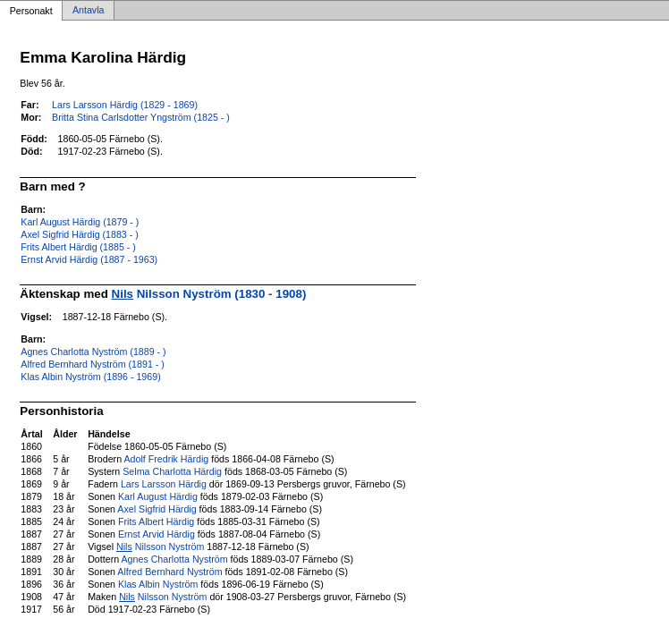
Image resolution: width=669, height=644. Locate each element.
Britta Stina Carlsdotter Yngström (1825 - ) (141, 117)
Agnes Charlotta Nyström (175, 559)
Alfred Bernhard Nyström (169, 572)
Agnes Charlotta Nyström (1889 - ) (93, 352)
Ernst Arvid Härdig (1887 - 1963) (89, 259)
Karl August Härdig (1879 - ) (80, 222)
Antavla (89, 11)
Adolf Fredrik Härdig (166, 459)
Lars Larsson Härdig (164, 484)
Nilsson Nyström (160, 547)
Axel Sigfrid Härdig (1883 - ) (79, 234)
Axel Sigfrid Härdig (157, 509)
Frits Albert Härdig (156, 521)
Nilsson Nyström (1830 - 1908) (209, 294)
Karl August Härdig (158, 496)
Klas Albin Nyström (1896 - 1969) (90, 377)
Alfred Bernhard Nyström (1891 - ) (93, 364)
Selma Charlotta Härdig (172, 471)
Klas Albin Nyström (158, 584)
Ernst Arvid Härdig (157, 534)
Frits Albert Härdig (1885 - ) (78, 247)
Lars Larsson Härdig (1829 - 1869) (125, 105)
